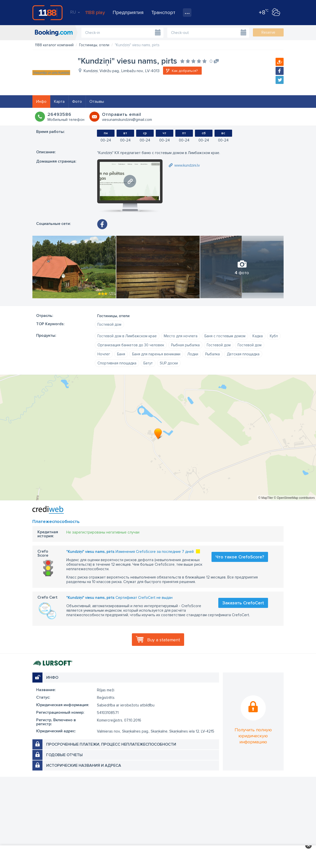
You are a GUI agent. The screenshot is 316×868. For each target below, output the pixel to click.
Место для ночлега (181, 336)
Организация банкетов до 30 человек (131, 345)
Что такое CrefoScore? (240, 557)
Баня (121, 354)
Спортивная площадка (117, 363)
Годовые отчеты (64, 755)
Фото (77, 102)
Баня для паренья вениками (156, 354)
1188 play (95, 13)
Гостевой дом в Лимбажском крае (127, 336)
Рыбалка (213, 354)
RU (75, 12)
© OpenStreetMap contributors (294, 498)
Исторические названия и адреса (84, 765)
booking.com (54, 33)
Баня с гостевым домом (225, 336)
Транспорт (163, 13)
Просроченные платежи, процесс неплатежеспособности (111, 744)
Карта (59, 102)
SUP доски (169, 363)
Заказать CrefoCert (243, 603)
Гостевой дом (109, 324)
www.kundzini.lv (187, 165)
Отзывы (97, 102)
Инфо (41, 102)
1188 (47, 13)
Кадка (258, 336)
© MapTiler (266, 498)
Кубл (274, 336)
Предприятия (128, 13)
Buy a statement (164, 640)
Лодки (193, 354)
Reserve (268, 32)
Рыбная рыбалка (185, 345)
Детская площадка (243, 354)
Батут (148, 363)
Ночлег (104, 354)
